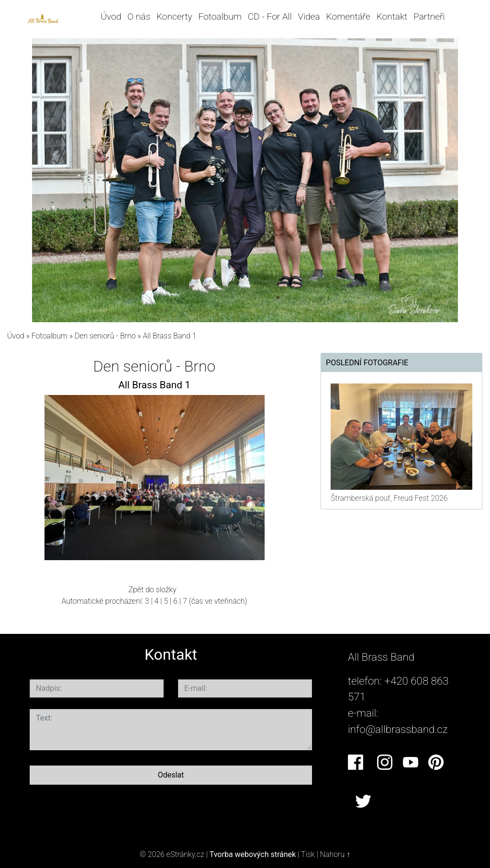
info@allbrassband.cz (398, 729)
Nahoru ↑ (335, 854)
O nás (139, 17)
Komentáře (348, 17)
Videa (309, 17)
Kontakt (392, 17)
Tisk (308, 854)
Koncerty (174, 17)
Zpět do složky (152, 590)
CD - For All (270, 17)
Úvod (111, 17)
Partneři (429, 17)
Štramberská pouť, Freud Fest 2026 (389, 498)
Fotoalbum (220, 17)
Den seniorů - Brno (106, 336)
